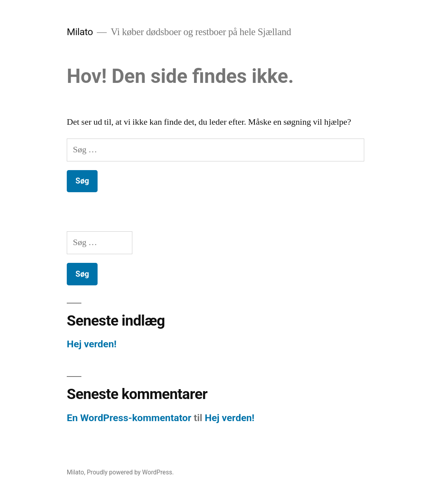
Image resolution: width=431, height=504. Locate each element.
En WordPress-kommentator (129, 418)
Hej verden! (92, 344)
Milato (80, 32)
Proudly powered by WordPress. (130, 472)
